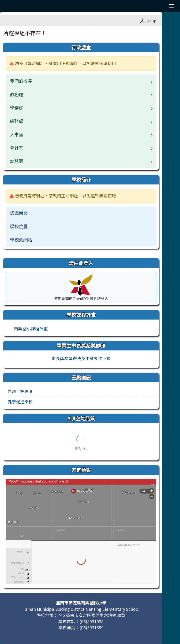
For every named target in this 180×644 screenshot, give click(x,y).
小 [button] (155, 21)
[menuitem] (81, 213)
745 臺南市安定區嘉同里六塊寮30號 (92, 615)
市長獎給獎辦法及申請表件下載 (81, 358)
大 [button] (142, 20)
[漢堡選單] (172, 6)
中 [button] (149, 21)
